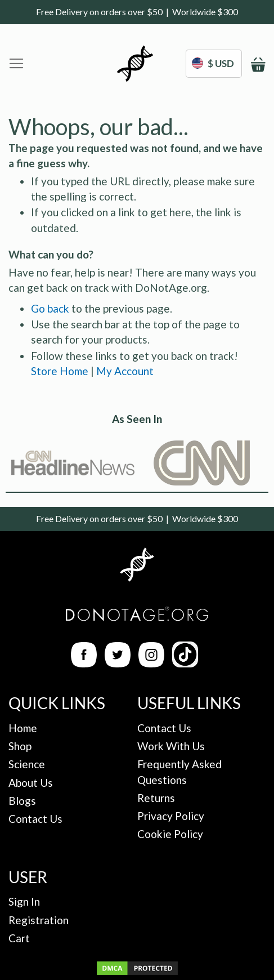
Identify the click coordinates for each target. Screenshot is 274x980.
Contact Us (35, 819)
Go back (50, 308)
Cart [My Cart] (19, 938)
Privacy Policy (171, 816)
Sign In (24, 901)
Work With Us (171, 746)
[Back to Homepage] (137, 566)
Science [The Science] (27, 764)
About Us (31, 783)
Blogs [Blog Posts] (22, 801)
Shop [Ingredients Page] (20, 746)
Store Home (60, 371)
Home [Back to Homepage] (23, 728)
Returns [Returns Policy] (156, 798)
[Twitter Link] (118, 663)
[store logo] (135, 64)
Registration (39, 920)
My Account (125, 371)
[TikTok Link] (185, 663)
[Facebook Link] (84, 663)
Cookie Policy (170, 834)
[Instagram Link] (151, 663)
